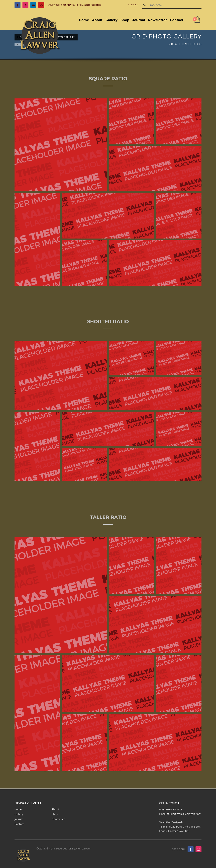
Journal (19, 819)
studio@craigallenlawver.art (184, 814)
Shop (55, 814)
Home (18, 809)
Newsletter (58, 819)
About (55, 809)
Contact (19, 824)
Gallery (19, 814)
